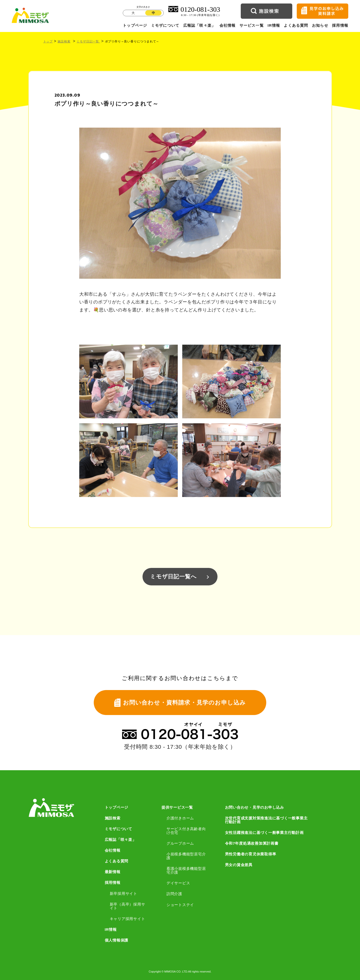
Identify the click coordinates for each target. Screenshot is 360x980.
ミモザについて (165, 25)
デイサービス (178, 883)
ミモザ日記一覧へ (173, 577)
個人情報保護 (117, 940)
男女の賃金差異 (239, 865)
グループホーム (180, 843)
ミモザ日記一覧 (88, 41)
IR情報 (274, 25)
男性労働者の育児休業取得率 (251, 854)
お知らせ (320, 25)
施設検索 (64, 41)
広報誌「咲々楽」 (199, 25)
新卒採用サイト (123, 893)
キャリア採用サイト (127, 919)
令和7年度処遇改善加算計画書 (252, 843)
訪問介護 (174, 894)
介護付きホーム (180, 818)
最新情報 (113, 872)
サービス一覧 (252, 25)
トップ (48, 41)
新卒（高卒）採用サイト (127, 906)
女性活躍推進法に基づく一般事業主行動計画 (264, 833)
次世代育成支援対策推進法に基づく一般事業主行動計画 (266, 820)
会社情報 (228, 25)
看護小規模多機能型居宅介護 (186, 870)
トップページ (135, 25)
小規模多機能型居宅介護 (186, 856)
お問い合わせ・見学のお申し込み (254, 807)
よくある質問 (296, 25)
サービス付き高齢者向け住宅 (186, 831)
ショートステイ (180, 905)
